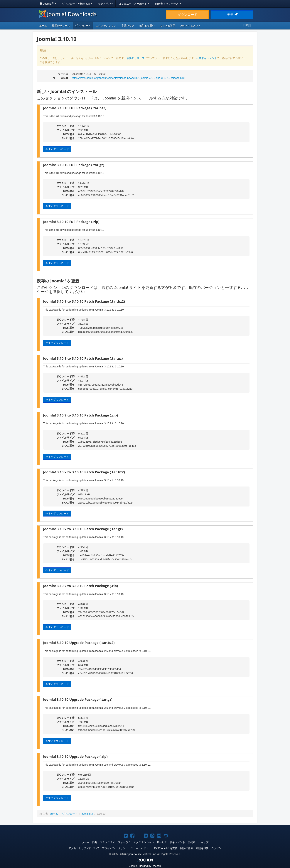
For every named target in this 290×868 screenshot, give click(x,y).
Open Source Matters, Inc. (142, 854)
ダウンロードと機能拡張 (77, 4)
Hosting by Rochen (145, 866)
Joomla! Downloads (68, 14)
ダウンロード (187, 15)
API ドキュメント (190, 26)
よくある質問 (168, 26)
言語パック (128, 26)
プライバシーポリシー (115, 848)
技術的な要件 (147, 26)
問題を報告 (202, 848)
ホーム (43, 26)
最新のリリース (61, 26)
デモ (232, 15)
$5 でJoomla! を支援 (166, 848)
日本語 (245, 25)
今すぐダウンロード (57, 149)
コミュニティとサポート (134, 4)
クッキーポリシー (141, 848)
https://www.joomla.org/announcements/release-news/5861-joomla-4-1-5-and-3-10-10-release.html (129, 78)
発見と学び (105, 4)
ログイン (216, 848)
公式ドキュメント (207, 58)
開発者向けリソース (168, 4)
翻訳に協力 (187, 848)
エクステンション (106, 26)
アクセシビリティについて (84, 848)
